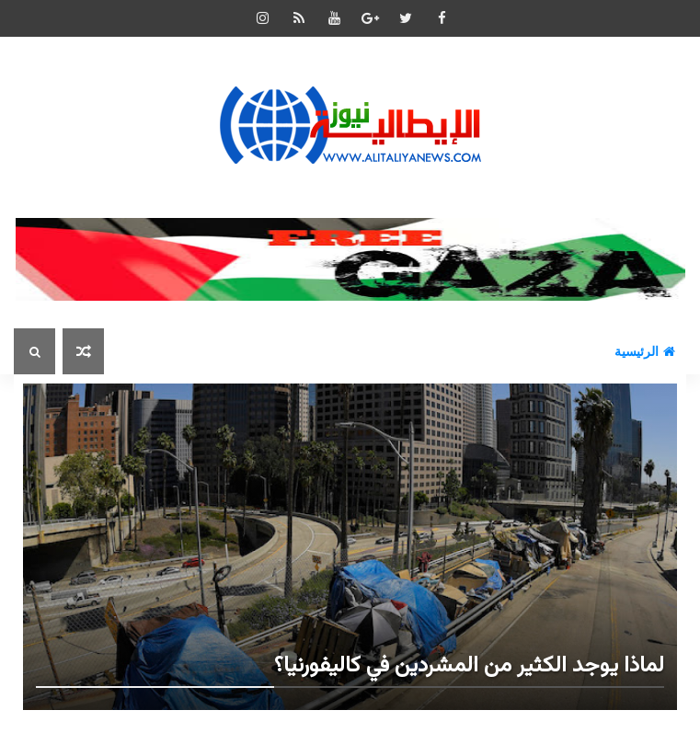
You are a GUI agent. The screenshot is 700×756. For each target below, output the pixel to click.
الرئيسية (645, 351)
